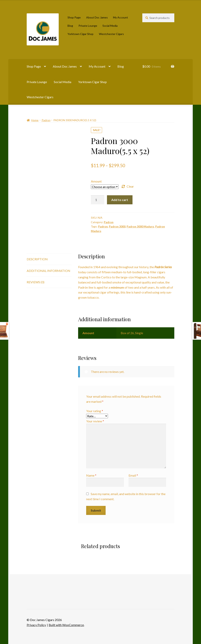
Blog (70, 26)
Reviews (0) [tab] (36, 282)
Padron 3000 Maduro (140, 226)
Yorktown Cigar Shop (80, 34)
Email (133, 475)
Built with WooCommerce (66, 625)
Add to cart (120, 200)
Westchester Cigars (111, 34)
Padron (46, 120)
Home (35, 120)
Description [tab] (37, 259)
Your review (95, 421)
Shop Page (74, 17)
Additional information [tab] (48, 271)
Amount (96, 181)
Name (91, 475)
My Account (121, 17)
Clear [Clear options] (130, 186)
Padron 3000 (117, 226)
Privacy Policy (36, 625)
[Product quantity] (98, 200)
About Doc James (97, 17)
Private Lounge (88, 26)
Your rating (95, 411)
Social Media (110, 26)
